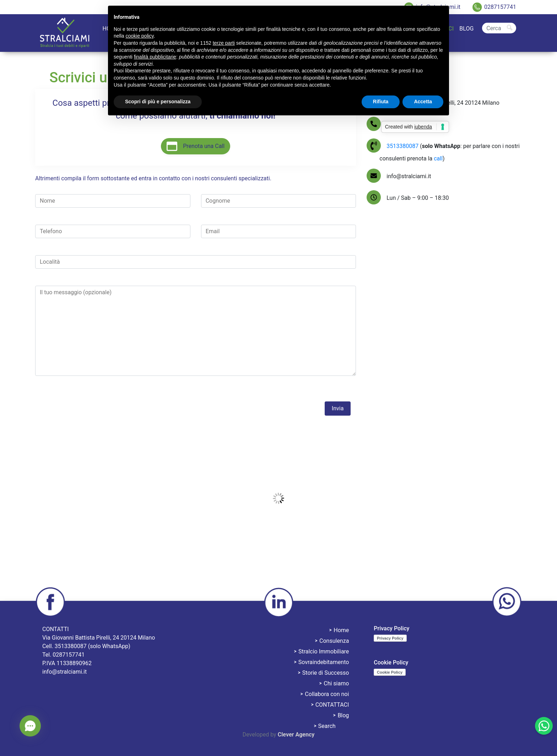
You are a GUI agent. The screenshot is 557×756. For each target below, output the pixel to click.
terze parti (224, 43)
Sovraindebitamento (324, 662)
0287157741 (500, 7)
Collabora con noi (327, 694)
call (438, 158)
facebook (50, 602)
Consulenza (334, 641)
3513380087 (403, 146)
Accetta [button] (423, 102)
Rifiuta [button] (381, 102)
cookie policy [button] (139, 36)
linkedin (278, 602)
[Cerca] (499, 28)
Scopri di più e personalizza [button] (158, 102)
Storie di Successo (326, 673)
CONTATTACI (332, 705)
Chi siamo (336, 683)
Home (341, 630)
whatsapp (507, 602)
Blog (466, 29)
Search (499, 22)
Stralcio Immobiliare (324, 651)
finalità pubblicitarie (155, 57)
